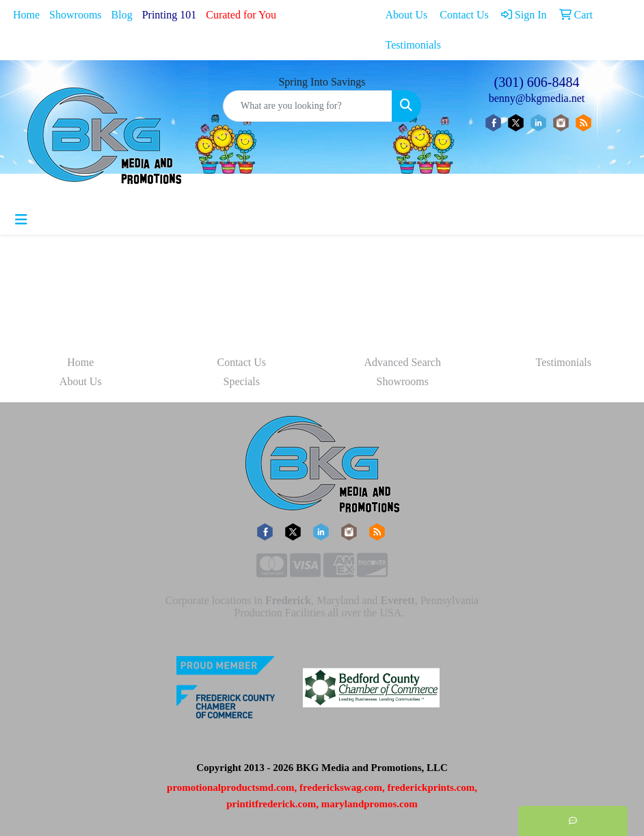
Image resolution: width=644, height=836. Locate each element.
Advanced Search (403, 362)
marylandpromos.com (370, 804)
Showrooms (75, 15)
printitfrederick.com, (272, 804)
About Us (81, 381)
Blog (122, 15)
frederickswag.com (341, 787)
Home (26, 15)
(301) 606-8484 (537, 82)
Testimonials (563, 362)
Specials (242, 381)
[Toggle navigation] (21, 220)
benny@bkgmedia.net (537, 98)
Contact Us (241, 362)
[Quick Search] (308, 106)
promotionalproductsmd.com (231, 787)
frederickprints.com (431, 787)
